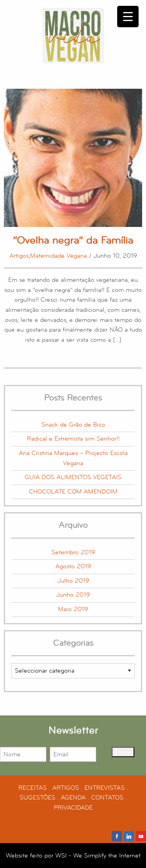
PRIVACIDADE (73, 808)
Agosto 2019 (73, 566)
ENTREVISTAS (105, 788)
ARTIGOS (66, 788)
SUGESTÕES (37, 798)
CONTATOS (107, 798)
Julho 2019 (73, 581)
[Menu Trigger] (128, 17)
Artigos (19, 256)
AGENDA (73, 798)
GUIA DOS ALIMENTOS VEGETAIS (73, 477)
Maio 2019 (73, 609)
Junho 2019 (73, 595)
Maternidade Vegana (58, 256)
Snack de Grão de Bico (73, 425)
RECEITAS (33, 788)
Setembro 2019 (73, 552)
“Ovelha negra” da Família (73, 240)
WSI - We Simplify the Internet (98, 856)
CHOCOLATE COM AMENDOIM (73, 492)
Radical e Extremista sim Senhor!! (73, 439)
